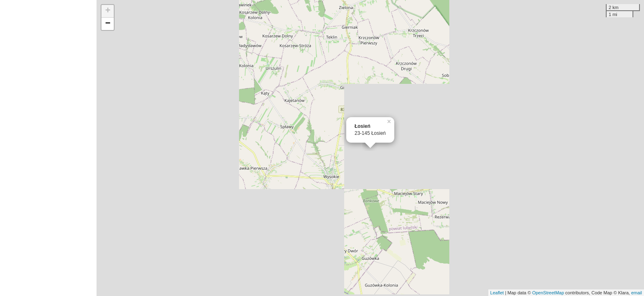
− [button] (108, 24)
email (637, 293)
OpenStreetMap (548, 293)
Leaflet (497, 293)
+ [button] (108, 11)
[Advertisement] (48, 148)
